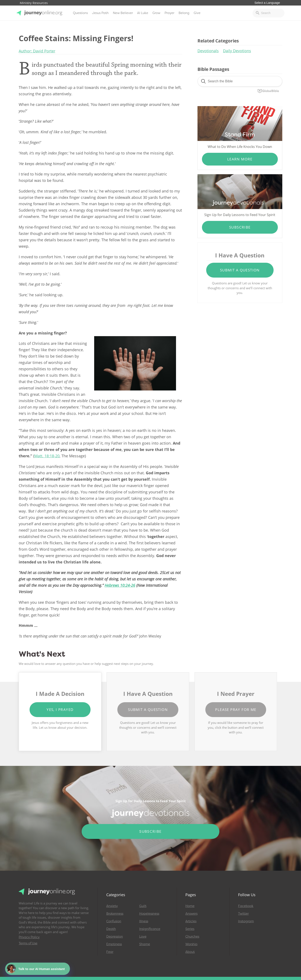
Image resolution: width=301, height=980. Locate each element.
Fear (110, 952)
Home (190, 906)
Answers (191, 914)
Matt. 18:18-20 (47, 456)
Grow (156, 13)
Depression (115, 936)
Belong (184, 13)
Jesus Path (100, 13)
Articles (191, 921)
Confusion (114, 921)
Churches (192, 936)
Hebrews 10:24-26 (120, 585)
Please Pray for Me (236, 710)
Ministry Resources (34, 3)
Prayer (169, 13)
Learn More (240, 159)
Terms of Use (28, 943)
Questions (80, 13)
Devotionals (208, 51)
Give (197, 13)
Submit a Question (240, 270)
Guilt (143, 906)
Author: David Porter (37, 51)
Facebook (246, 906)
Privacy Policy (29, 937)
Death (111, 929)
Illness (144, 921)
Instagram (246, 921)
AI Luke (143, 13)
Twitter (243, 914)
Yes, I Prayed (60, 710)
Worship (191, 944)
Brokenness (115, 914)
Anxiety (112, 906)
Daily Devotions (237, 51)
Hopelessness (149, 914)
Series (190, 929)
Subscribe (240, 227)
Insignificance (150, 929)
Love (143, 936)
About (190, 952)
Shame (145, 944)
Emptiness (114, 944)
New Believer (123, 13)
